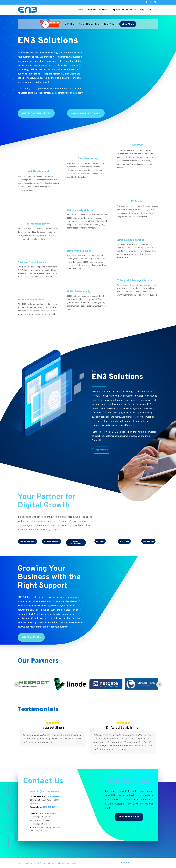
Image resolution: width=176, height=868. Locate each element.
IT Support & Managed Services (135, 280)
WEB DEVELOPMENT (28, 541)
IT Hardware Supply (79, 292)
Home (81, 10)
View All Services (31, 637)
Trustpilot (125, 862)
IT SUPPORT (124, 541)
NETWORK (100, 541)
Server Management (38, 224)
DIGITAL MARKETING (52, 541)
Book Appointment (129, 817)
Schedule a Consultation (36, 113)
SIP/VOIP (138, 145)
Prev (17, 684)
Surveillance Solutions (31, 300)
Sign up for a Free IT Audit (86, 113)
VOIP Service (148, 541)
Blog (142, 10)
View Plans (128, 24)
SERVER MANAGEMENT (76, 542)
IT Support (138, 201)
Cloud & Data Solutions (130, 240)
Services (103, 10)
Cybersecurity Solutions (81, 210)
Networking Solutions (80, 251)
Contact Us (153, 10)
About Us (91, 10)
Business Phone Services (32, 262)
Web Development (38, 171)
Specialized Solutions (123, 10)
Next (159, 684)
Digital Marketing (88, 158)
